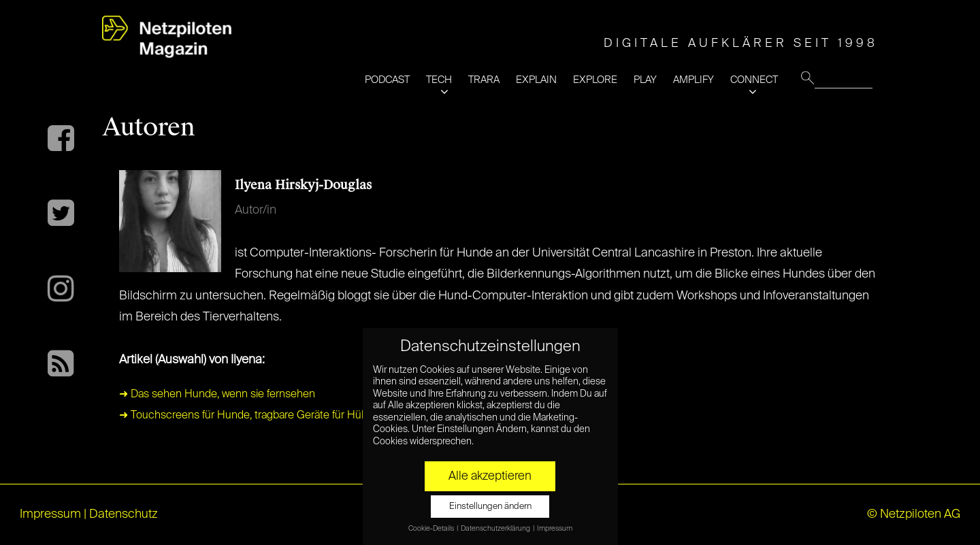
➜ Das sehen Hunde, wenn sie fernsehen (217, 395)
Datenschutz (124, 514)
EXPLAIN (536, 80)
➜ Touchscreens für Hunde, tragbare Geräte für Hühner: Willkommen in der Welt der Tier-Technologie (360, 416)
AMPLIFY (693, 80)
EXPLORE (595, 80)
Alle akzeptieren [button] (490, 476)
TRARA (484, 80)
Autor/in (256, 210)
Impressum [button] (555, 529)
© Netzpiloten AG (914, 514)
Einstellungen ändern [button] (490, 507)
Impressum (50, 514)
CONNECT (754, 80)
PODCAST (387, 80)
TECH (439, 80)
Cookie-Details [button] (432, 529)
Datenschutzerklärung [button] (496, 529)
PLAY (645, 80)
